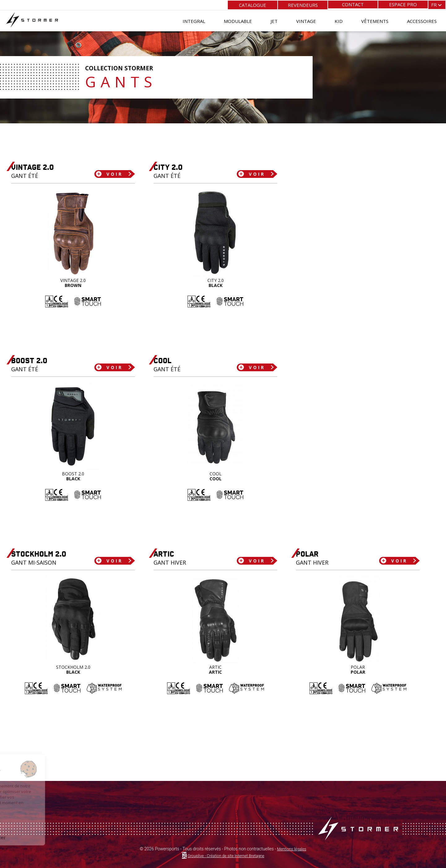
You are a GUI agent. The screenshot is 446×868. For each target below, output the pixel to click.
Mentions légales (292, 849)
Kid (339, 20)
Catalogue (253, 4)
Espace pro (403, 4)
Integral (194, 20)
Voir (111, 174)
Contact (353, 4)
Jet (274, 20)
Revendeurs (303, 4)
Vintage (306, 20)
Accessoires (422, 20)
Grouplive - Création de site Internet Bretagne (226, 856)
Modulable (238, 20)
